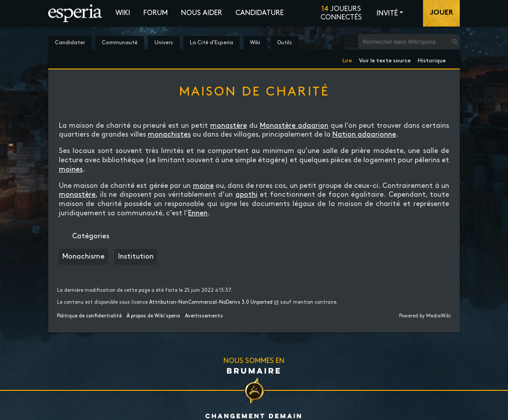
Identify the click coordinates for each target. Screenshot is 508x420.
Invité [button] (387, 13)
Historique (432, 59)
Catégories (91, 236)
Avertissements (204, 316)
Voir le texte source (385, 59)
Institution (136, 257)
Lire (347, 59)
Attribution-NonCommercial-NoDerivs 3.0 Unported (211, 302)
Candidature (260, 13)
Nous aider (202, 13)
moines (71, 170)
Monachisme (83, 257)
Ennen (198, 213)
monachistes (169, 135)
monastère (229, 126)
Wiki (123, 13)
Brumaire (254, 370)
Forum (156, 13)
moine (203, 186)
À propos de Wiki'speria (153, 316)
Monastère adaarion (294, 126)
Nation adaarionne (364, 135)
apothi (246, 195)
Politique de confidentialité (89, 316)
